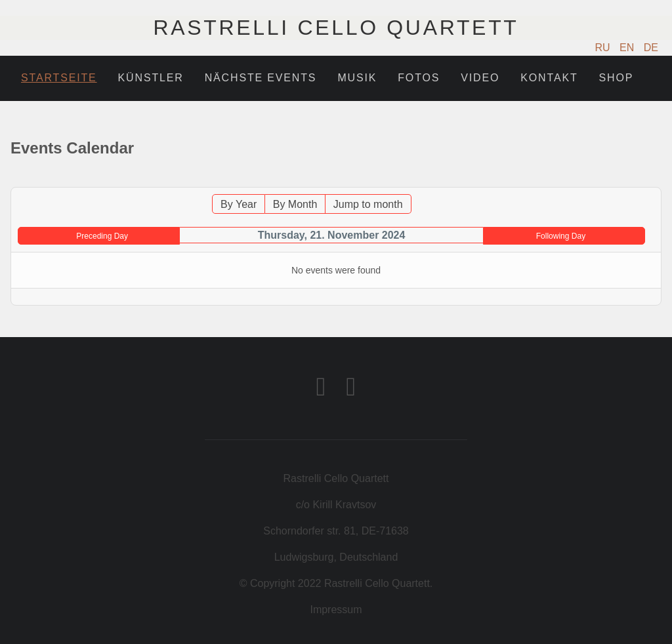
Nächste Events (261, 78)
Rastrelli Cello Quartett (336, 28)
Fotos (419, 78)
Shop (617, 78)
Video (480, 78)
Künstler (151, 78)
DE (651, 48)
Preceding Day (102, 236)
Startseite (59, 78)
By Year (239, 204)
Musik (357, 78)
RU (604, 48)
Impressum (336, 610)
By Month (295, 204)
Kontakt (549, 78)
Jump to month (368, 204)
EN (628, 48)
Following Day (561, 236)
